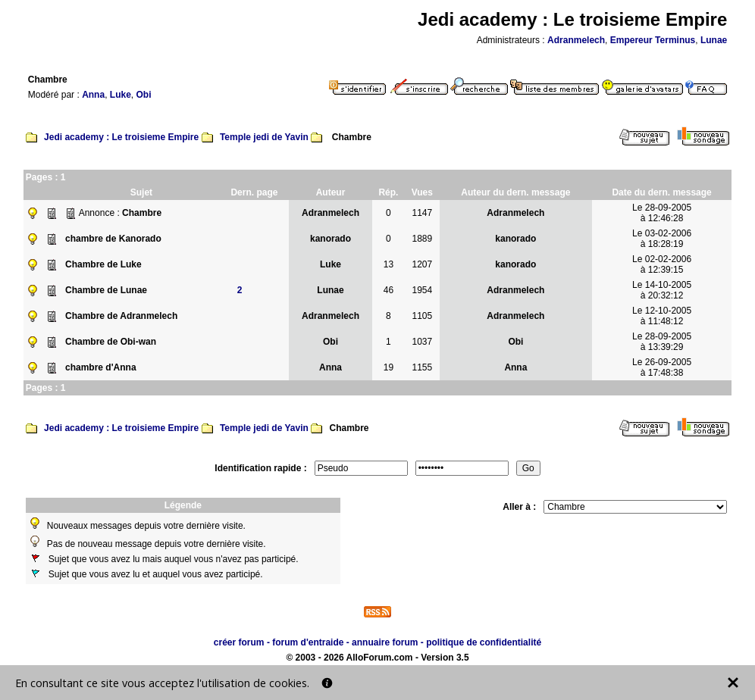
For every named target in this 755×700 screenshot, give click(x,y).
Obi (143, 95)
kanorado (331, 239)
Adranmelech (576, 40)
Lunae (714, 40)
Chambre (142, 213)
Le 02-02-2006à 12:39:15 (662, 264)
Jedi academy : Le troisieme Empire (121, 137)
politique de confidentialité (484, 642)
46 (388, 290)
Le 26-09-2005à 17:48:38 (662, 367)
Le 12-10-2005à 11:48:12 (662, 316)
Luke (121, 95)
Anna (93, 95)
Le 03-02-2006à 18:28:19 (662, 239)
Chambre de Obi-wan (111, 342)
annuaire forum (385, 642)
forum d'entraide (308, 642)
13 (388, 264)
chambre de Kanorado (113, 239)
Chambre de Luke (103, 264)
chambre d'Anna (101, 367)
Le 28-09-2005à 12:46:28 (662, 213)
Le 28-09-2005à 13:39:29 (662, 342)
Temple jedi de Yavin (264, 137)
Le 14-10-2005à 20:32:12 (662, 290)
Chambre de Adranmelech (121, 316)
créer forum (239, 642)
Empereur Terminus (653, 40)
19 (388, 367)
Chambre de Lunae (106, 290)
